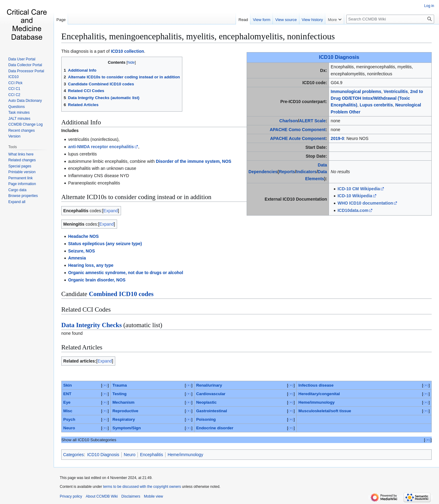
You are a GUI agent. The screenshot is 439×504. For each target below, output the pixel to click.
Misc (68, 411)
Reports (287, 172)
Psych (69, 419)
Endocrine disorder (215, 428)
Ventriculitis (396, 91)
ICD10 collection (128, 51)
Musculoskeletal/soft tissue (325, 411)
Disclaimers (131, 496)
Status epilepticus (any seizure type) (105, 244)
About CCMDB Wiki (102, 496)
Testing (120, 394)
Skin (68, 385)
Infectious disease (316, 385)
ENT (68, 394)
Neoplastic (206, 402)
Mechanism (123, 402)
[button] (17, 202)
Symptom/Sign (127, 428)
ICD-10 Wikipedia (355, 196)
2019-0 (337, 138)
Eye (67, 402)
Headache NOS (83, 236)
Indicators (307, 172)
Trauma (120, 385)
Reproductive (125, 411)
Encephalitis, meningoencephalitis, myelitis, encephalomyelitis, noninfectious (198, 36)
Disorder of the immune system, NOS (193, 161)
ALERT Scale (312, 121)
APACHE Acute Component (298, 138)
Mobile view (153, 496)
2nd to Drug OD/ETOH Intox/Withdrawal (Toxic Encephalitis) (377, 98)
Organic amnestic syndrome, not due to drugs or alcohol (125, 273)
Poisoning (206, 419)
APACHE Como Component (298, 130)
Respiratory (124, 419)
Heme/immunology (317, 402)
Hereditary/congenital (319, 394)
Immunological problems (356, 91)
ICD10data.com (353, 210)
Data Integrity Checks (91, 325)
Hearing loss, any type (91, 265)
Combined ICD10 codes (121, 294)
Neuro (69, 428)
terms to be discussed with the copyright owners (142, 487)
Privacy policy (71, 496)
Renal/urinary (209, 385)
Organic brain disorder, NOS (97, 280)
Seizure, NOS (81, 251)
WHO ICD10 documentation (365, 203)
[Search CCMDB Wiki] (390, 19)
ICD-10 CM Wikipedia (359, 189)
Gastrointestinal (211, 411)
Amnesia (77, 258)
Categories (73, 455)
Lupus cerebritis (376, 105)
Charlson (289, 121)
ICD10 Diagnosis (339, 57)
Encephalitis (152, 455)
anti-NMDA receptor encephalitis (101, 147)
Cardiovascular (211, 394)
